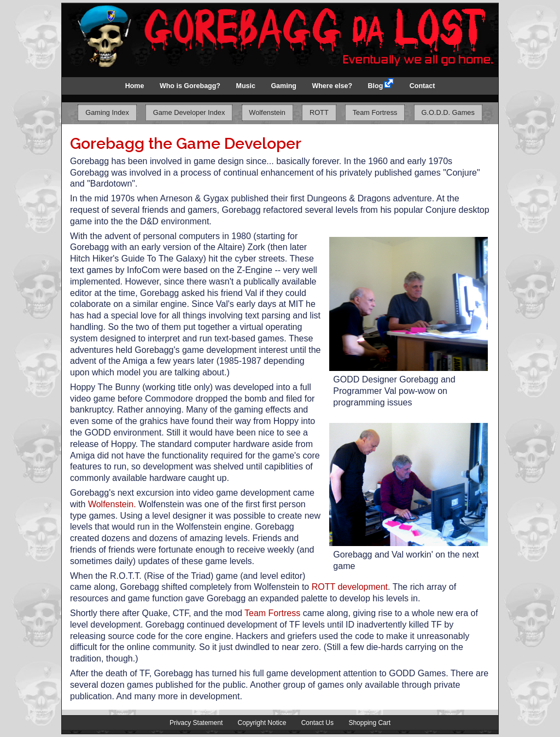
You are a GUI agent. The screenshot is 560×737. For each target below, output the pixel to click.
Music (245, 86)
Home (135, 86)
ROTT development (350, 587)
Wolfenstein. (112, 504)
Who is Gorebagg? (190, 86)
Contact (422, 86)
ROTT (319, 113)
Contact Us (317, 723)
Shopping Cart (369, 723)
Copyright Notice (262, 723)
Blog (376, 86)
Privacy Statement (196, 723)
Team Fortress (375, 113)
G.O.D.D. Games (448, 113)
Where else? (332, 86)
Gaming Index (107, 113)
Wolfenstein (267, 113)
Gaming (284, 86)
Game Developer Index (189, 113)
